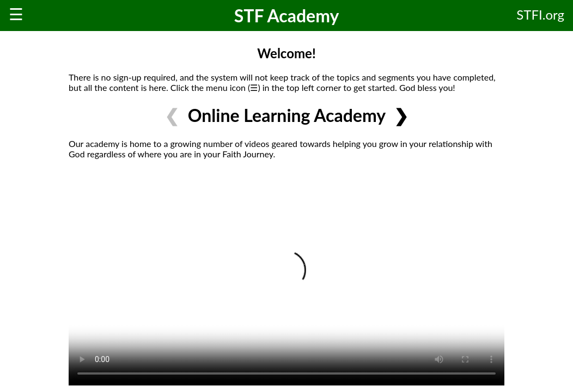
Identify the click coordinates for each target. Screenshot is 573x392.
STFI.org (540, 14)
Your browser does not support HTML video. (286, 277)
